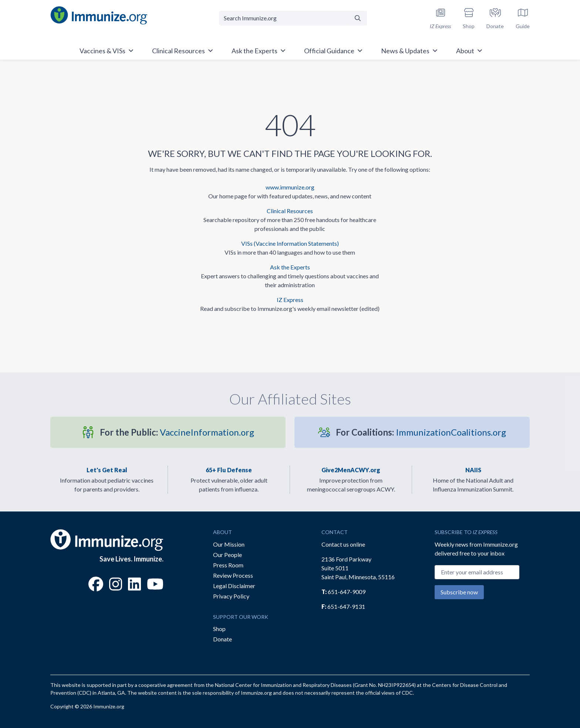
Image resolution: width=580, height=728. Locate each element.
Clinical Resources (290, 211)
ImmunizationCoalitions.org (421, 432)
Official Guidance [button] (334, 51)
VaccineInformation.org (177, 432)
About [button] (470, 51)
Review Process (233, 575)
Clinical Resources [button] (183, 51)
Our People (227, 555)
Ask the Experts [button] (259, 51)
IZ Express (290, 300)
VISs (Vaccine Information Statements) (290, 243)
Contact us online (343, 544)
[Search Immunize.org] (284, 18)
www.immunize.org (290, 187)
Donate (222, 639)
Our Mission (229, 544)
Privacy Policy (231, 596)
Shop (219, 629)
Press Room (228, 565)
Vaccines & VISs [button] (107, 51)
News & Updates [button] (410, 51)
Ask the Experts (290, 267)
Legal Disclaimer (234, 586)
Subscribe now (459, 592)
